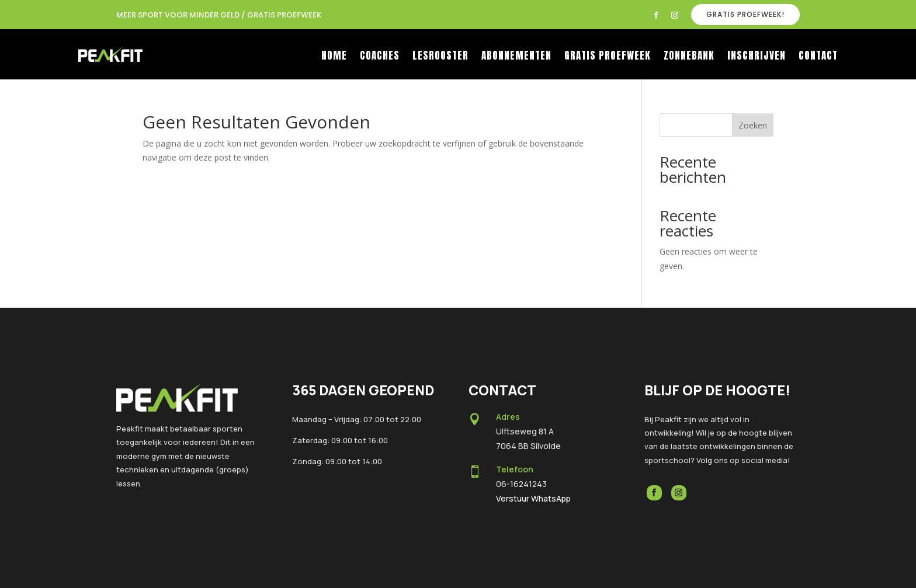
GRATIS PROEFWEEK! (745, 14)
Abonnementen (516, 57)
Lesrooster (440, 57)
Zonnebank (689, 57)
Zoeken (753, 125)
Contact (818, 57)
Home (334, 57)
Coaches (380, 57)
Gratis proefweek (608, 57)
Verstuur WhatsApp (533, 498)
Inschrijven (757, 57)
